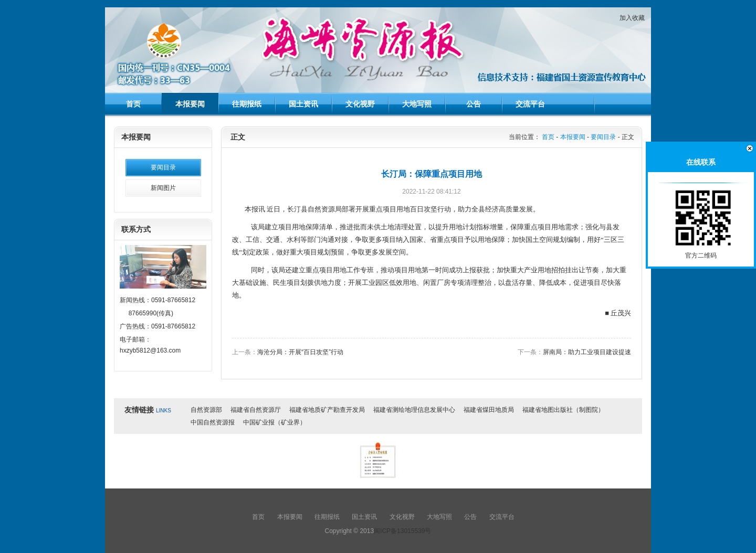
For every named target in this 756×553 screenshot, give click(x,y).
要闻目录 (163, 167)
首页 (133, 104)
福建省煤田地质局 (489, 410)
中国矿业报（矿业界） (275, 422)
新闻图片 (163, 188)
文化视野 (360, 104)
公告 (474, 104)
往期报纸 (247, 104)
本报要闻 (190, 104)
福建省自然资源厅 (256, 410)
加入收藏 (632, 18)
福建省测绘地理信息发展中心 (414, 410)
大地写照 (417, 104)
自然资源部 (206, 410)
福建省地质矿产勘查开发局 (327, 410)
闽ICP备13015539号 (402, 531)
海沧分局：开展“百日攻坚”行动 (300, 352)
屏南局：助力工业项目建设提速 (587, 352)
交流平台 (530, 104)
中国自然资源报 (213, 422)
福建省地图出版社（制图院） (563, 410)
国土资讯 (303, 104)
